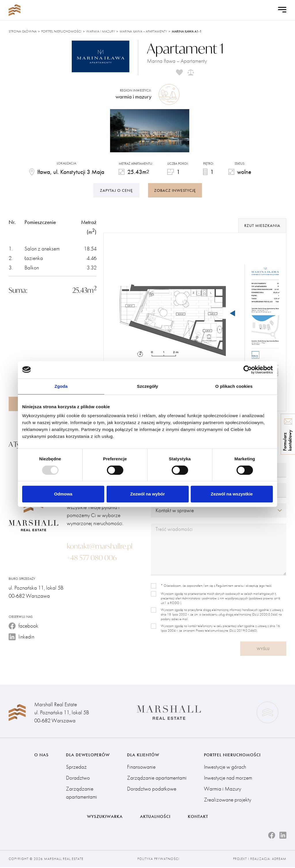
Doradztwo (78, 778)
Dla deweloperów (88, 755)
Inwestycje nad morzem (228, 778)
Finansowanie (141, 767)
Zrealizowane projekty (228, 800)
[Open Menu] (282, 10)
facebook (23, 626)
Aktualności (155, 817)
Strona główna (23, 31)
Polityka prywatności (158, 860)
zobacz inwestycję (175, 190)
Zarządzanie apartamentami (82, 793)
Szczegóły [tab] (147, 386)
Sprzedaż (76, 767)
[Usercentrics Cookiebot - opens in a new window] (248, 370)
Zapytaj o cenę (116, 190)
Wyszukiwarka (105, 817)
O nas (41, 755)
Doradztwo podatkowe (152, 789)
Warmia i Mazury (101, 31)
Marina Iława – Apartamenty (143, 31)
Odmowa (63, 494)
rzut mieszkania (262, 226)
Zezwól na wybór (147, 494)
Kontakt (198, 817)
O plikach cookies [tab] (234, 386)
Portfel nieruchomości (61, 31)
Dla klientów (143, 755)
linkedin (21, 637)
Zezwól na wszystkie (232, 494)
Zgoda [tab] (61, 386)
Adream (279, 860)
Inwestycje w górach (225, 767)
